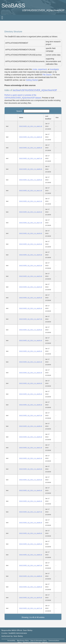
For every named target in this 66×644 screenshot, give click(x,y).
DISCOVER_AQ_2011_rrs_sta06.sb (31, 148)
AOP (55, 90)
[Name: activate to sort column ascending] (31, 118)
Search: (33, 111)
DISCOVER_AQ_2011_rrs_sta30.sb (31, 351)
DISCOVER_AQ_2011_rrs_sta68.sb (31, 576)
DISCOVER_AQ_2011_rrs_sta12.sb (31, 201)
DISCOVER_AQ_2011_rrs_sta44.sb (31, 480)
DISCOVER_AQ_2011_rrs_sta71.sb (31, 608)
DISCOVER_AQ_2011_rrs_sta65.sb (31, 544)
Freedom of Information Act (32, 642)
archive (17, 90)
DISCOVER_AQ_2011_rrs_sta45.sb (31, 490)
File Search (47, 75)
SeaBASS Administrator (18, 633)
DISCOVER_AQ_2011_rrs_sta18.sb (31, 233)
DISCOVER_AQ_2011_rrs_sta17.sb (31, 223)
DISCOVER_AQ (37, 90)
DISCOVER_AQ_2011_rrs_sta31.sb (31, 362)
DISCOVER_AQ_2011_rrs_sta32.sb (31, 373)
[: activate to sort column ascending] (11, 118)
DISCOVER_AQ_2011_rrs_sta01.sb (31, 126)
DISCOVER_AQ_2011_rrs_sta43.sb (31, 469)
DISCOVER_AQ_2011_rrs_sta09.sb (31, 180)
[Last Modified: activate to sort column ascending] (49, 118)
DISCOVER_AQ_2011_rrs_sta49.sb (31, 533)
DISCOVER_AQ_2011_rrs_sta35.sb (31, 394)
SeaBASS (13, 6)
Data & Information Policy (39, 641)
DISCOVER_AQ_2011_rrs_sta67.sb (31, 565)
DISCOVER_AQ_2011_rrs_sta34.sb (31, 383)
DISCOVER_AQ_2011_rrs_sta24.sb (31, 287)
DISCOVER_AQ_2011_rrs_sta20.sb (31, 255)
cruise (35, 69)
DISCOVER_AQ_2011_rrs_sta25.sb (31, 298)
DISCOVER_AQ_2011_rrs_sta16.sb (31, 212)
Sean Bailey (18, 636)
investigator (54, 69)
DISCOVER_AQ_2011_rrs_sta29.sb (31, 340)
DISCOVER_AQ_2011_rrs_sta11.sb (31, 190)
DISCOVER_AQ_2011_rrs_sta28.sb (31, 330)
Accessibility (11, 641)
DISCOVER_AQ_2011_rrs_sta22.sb (31, 265)
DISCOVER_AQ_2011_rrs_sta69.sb (31, 587)
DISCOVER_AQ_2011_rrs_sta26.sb (31, 308)
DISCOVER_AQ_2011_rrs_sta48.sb (31, 523)
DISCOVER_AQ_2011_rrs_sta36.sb (31, 405)
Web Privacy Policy (23, 641)
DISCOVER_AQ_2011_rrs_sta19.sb (31, 244)
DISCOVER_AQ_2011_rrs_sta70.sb (31, 598)
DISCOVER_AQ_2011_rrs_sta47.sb (31, 512)
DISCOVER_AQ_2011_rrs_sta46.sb (31, 501)
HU (27, 90)
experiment (42, 69)
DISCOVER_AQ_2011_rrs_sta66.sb (31, 555)
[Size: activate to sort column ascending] (58, 118)
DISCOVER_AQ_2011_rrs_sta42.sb (31, 458)
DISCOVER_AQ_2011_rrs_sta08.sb (31, 169)
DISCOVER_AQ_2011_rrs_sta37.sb (31, 415)
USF (23, 90)
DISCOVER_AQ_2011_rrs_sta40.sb (31, 437)
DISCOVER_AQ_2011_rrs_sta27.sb (31, 319)
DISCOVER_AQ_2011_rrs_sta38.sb (31, 426)
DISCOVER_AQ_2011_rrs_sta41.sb (31, 448)
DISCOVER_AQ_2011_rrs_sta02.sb (31, 137)
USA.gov (45, 642)
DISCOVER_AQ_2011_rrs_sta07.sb (31, 158)
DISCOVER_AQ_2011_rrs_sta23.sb (31, 276)
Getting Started (32, 80)
